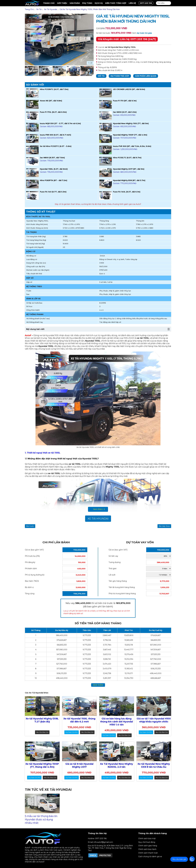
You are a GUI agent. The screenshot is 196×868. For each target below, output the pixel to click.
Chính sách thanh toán (148, 853)
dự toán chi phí (72, 732)
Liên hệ (132, 3)
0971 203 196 (146, 3)
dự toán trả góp (144, 33)
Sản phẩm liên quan (146, 76)
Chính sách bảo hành (147, 849)
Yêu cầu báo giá (42, 732)
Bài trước (30, 526)
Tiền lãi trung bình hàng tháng (122, 587)
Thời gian (113, 569)
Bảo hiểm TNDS (32, 581)
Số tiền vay (113, 556)
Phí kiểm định (31, 569)
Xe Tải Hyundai (98, 519)
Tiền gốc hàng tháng (118, 581)
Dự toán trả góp (120, 76)
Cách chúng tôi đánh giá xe (150, 856)
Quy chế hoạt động (147, 842)
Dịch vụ (99, 3)
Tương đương (115, 562)
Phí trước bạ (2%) (32, 556)
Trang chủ (49, 3)
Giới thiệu (62, 3)
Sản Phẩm (75, 3)
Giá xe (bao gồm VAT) (34, 550)
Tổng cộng (30, 594)
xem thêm (98, 685)
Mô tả (101, 76)
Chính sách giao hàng (148, 846)
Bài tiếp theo (164, 526)
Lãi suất (112, 575)
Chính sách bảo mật (147, 838)
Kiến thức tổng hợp (116, 3)
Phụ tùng (87, 3)
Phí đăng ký (30, 562)
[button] (91, 71)
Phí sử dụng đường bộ (35, 575)
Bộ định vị (29, 587)
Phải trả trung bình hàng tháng (122, 594)
